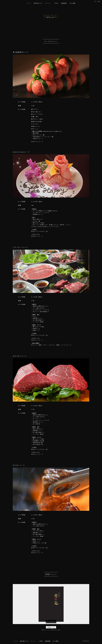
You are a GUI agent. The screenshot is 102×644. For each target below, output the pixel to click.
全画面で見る (51, 627)
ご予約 (56, 3)
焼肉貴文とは (38, 3)
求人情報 (73, 3)
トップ (29, 3)
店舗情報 (64, 3)
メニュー (48, 3)
